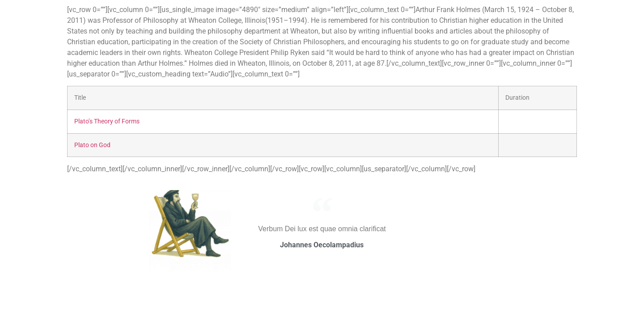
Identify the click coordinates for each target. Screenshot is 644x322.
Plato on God (92, 145)
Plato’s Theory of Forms (107, 121)
